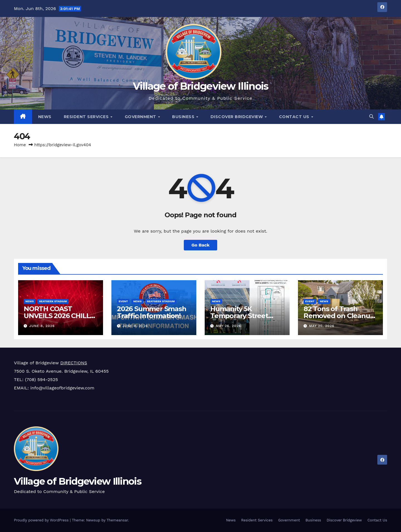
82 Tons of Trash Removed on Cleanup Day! (339, 316)
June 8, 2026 (42, 326)
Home (20, 145)
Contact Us (295, 117)
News (45, 117)
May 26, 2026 (228, 326)
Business (184, 117)
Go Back (201, 245)
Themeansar (117, 520)
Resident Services (87, 117)
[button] (371, 117)
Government (141, 117)
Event (123, 301)
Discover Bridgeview (237, 117)
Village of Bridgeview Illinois (201, 86)
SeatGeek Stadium (53, 301)
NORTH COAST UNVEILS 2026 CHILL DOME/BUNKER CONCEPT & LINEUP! (57, 319)
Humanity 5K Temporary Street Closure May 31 (239, 316)
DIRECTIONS (74, 363)
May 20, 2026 (322, 326)
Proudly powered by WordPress (42, 520)
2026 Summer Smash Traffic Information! (152, 312)
